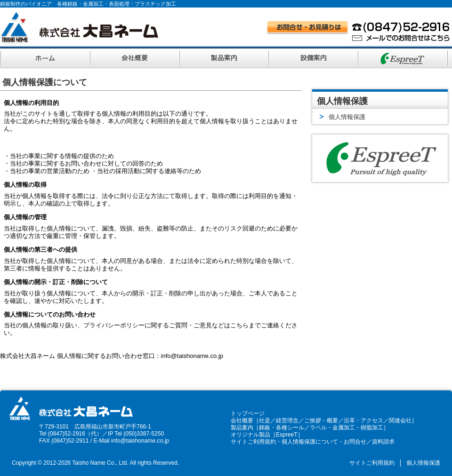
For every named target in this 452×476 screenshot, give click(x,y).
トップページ (248, 413)
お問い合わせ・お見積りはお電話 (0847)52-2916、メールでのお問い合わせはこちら (359, 31)
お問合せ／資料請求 (369, 442)
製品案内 (225, 57)
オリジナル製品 (250, 435)
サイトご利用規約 (253, 442)
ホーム (45, 57)
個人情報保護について (310, 442)
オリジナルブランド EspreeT (404, 57)
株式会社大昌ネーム (79, 28)
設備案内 (315, 57)
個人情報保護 (423, 463)
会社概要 (136, 57)
